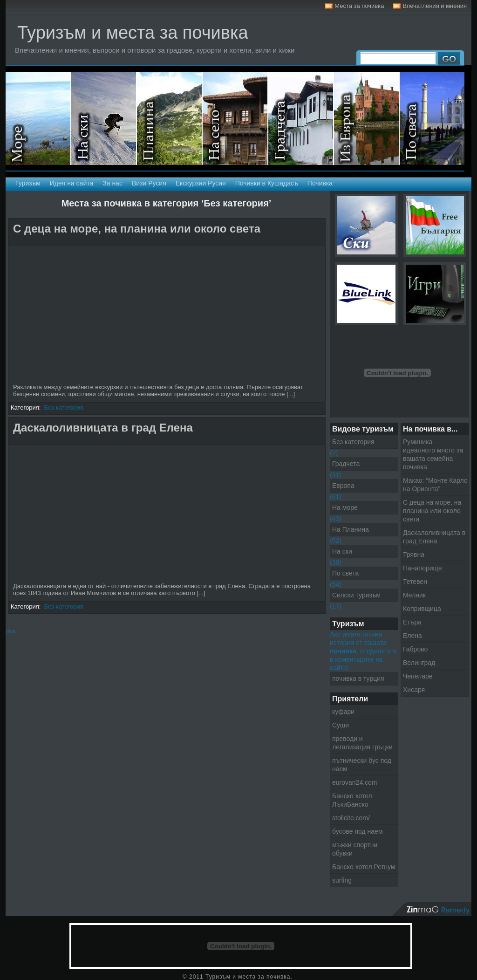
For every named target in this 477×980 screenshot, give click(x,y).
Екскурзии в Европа (367, 118)
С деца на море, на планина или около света (137, 229)
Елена (412, 636)
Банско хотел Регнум (364, 867)
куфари (343, 712)
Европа (343, 486)
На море (38, 118)
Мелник (414, 595)
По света (345, 573)
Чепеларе (418, 676)
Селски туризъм (235, 118)
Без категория (64, 408)
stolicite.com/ (351, 818)
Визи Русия (149, 183)
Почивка (320, 183)
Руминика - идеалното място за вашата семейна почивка (433, 454)
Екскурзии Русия (201, 183)
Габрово (415, 649)
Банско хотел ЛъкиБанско (352, 800)
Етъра (412, 622)
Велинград (419, 663)
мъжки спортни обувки (355, 849)
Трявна (414, 555)
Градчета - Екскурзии (301, 118)
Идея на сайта (72, 183)
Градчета (346, 464)
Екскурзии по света (432, 118)
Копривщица (422, 609)
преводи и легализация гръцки (362, 743)
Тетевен (415, 582)
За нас (112, 183)
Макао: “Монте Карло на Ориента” (435, 485)
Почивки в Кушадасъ (267, 183)
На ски (104, 118)
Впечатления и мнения (435, 6)
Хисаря (414, 690)
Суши (341, 725)
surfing (342, 880)
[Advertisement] (120, 241)
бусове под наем (358, 831)
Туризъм (28, 183)
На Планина (351, 529)
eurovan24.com (355, 782)
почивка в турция (358, 678)
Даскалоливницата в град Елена (103, 428)
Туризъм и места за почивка (133, 33)
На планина (170, 118)
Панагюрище (422, 568)
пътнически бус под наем (362, 765)
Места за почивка (359, 6)
